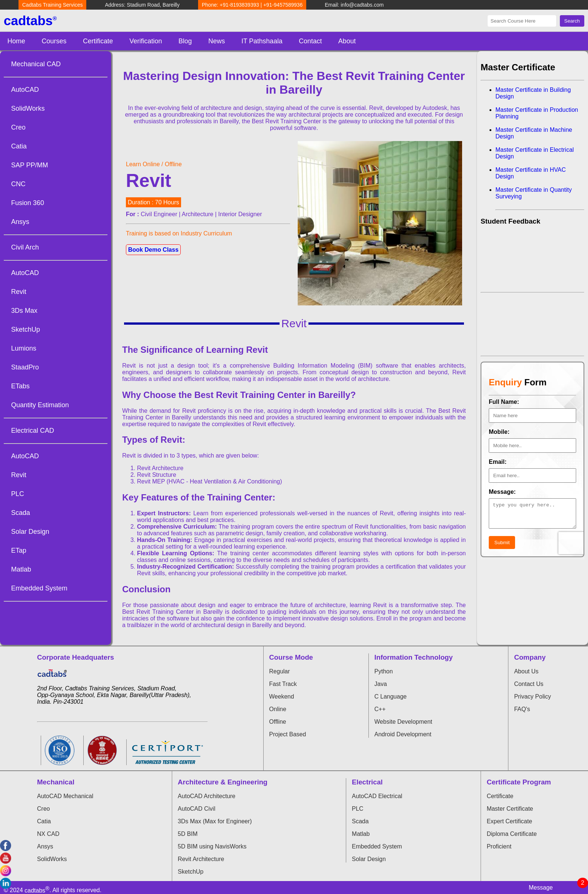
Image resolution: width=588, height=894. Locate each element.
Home (16, 41)
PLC (18, 494)
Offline (278, 722)
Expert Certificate (509, 821)
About (347, 41)
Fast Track (283, 684)
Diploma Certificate (512, 834)
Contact (310, 41)
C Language (390, 697)
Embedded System (39, 588)
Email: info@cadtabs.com (354, 5)
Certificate (98, 41)
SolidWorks (28, 108)
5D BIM (188, 834)
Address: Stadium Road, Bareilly (142, 5)
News (216, 41)
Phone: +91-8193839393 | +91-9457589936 (252, 5)
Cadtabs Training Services (52, 5)
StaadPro (25, 367)
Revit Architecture (201, 859)
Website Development (403, 722)
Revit (19, 292)
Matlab (21, 569)
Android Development (403, 734)
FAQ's (522, 709)
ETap (19, 550)
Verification (146, 41)
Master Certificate (510, 809)
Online (278, 709)
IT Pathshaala (262, 41)
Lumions (24, 348)
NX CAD (48, 834)
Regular (280, 671)
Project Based (288, 734)
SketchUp (26, 329)
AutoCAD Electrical (377, 796)
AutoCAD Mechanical (65, 796)
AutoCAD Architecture (207, 796)
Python (384, 671)
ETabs (20, 386)
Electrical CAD (33, 431)
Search (572, 21)
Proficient (499, 846)
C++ (380, 709)
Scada (21, 513)
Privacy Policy (532, 697)
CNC (18, 184)
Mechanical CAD (36, 64)
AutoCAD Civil (196, 809)
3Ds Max (24, 311)
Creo (18, 127)
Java (381, 684)
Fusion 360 (28, 203)
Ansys (20, 222)
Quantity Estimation (40, 405)
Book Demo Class (153, 250)
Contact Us (529, 684)
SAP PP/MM (30, 165)
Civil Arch (25, 247)
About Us (526, 671)
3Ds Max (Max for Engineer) (215, 821)
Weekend (282, 697)
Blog (185, 41)
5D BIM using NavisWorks (212, 846)
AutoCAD (25, 90)
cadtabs (30, 21)
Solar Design (30, 532)
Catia (19, 146)
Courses (54, 41)
